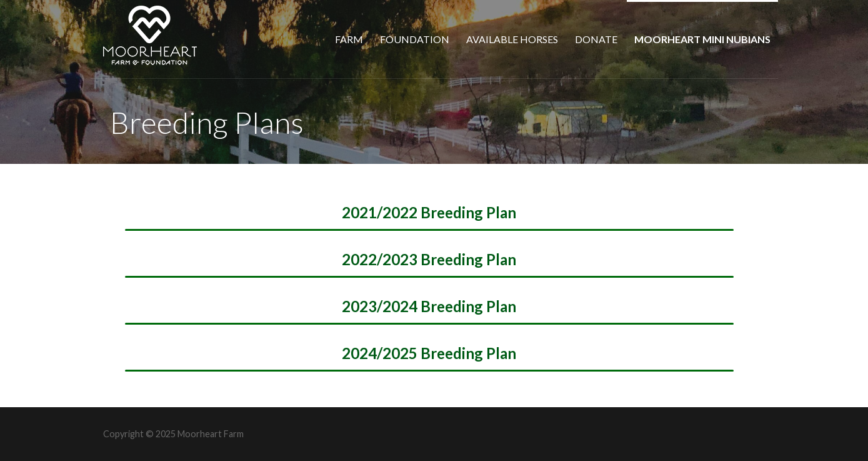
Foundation (415, 39)
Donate (596, 39)
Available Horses (512, 39)
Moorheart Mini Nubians (702, 39)
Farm (349, 39)
